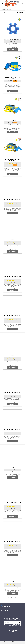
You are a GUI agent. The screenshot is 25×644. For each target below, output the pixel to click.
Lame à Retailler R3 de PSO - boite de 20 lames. (13, 503)
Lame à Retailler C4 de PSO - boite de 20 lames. (13, 316)
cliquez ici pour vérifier (6, 606)
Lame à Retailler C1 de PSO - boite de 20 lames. (13, 200)
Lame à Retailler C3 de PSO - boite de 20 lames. (13, 277)
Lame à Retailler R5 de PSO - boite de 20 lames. (13, 581)
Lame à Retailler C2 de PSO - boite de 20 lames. (13, 239)
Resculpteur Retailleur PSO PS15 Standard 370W (12, 120)
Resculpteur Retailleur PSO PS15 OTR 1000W (13, 78)
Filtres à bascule (20, 13)
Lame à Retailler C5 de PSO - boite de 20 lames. (13, 355)
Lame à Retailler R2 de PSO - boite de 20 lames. (13, 467)
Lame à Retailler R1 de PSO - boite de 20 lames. (13, 430)
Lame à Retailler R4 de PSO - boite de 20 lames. (13, 542)
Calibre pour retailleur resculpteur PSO (13, 39)
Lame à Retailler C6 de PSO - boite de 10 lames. (13, 393)
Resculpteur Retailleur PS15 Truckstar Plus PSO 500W (12, 160)
